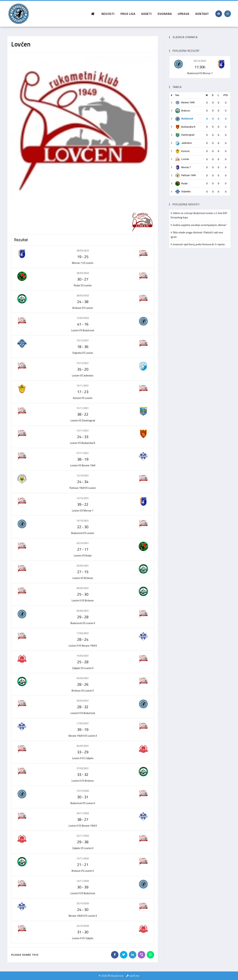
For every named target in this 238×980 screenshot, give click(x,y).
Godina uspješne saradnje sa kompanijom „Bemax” (200, 225)
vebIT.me (134, 976)
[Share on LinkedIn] (133, 955)
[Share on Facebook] (115, 955)
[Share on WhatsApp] (150, 955)
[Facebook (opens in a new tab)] (219, 14)
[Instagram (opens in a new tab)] (228, 14)
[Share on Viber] (141, 955)
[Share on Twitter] (124, 955)
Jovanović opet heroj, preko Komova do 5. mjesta (199, 244)
